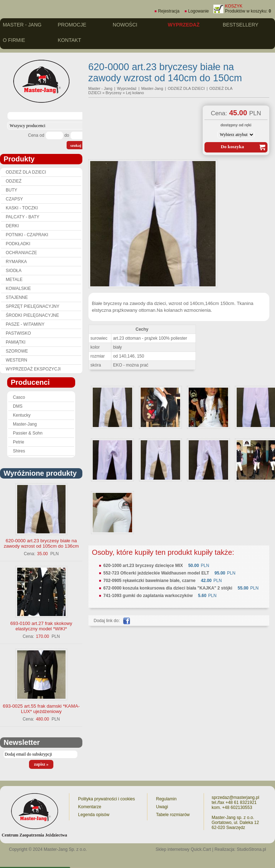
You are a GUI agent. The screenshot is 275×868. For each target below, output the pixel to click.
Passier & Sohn (28, 433)
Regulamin (166, 799)
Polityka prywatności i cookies (107, 799)
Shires (19, 451)
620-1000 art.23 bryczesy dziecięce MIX (143, 566)
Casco (19, 397)
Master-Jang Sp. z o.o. (65, 849)
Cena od (36, 135)
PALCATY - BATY (23, 217)
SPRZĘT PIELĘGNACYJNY (33, 306)
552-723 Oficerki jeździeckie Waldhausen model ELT (156, 573)
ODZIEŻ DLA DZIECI (26, 172)
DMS (18, 406)
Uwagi (162, 807)
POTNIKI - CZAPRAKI (27, 235)
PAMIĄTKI (16, 342)
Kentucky (22, 415)
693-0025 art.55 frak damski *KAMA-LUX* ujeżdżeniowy (41, 709)
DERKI (12, 226)
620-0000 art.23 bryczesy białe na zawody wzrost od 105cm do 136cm (41, 543)
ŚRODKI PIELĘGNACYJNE (32, 315)
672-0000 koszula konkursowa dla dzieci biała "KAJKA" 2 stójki (168, 588)
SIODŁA (14, 271)
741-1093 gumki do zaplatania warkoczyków (148, 596)
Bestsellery (241, 25)
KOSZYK (234, 6)
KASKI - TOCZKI (22, 208)
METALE (14, 280)
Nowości (125, 25)
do (67, 135)
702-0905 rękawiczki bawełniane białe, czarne (149, 581)
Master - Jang (22, 25)
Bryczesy (114, 93)
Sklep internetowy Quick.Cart (183, 849)
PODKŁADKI (18, 244)
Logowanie (198, 11)
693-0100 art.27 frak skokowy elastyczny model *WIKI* (41, 626)
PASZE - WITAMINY (25, 324)
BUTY (11, 190)
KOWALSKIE (18, 288)
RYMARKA (16, 262)
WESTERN (16, 360)
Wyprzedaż (184, 25)
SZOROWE (17, 351)
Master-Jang (25, 424)
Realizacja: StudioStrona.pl (240, 849)
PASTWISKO (18, 333)
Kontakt (69, 40)
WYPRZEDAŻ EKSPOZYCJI (33, 369)
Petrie (18, 442)
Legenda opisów (94, 815)
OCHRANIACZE (21, 253)
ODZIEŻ (14, 181)
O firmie (14, 40)
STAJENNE (17, 297)
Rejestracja (169, 11)
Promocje (72, 25)
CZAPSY (14, 199)
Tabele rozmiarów (173, 815)
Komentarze (90, 807)
